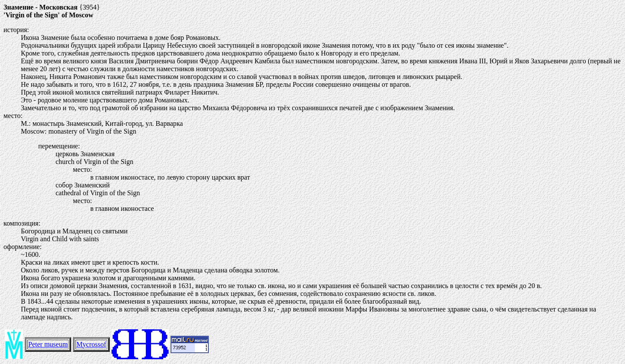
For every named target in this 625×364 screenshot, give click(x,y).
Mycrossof (91, 344)
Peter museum (48, 344)
